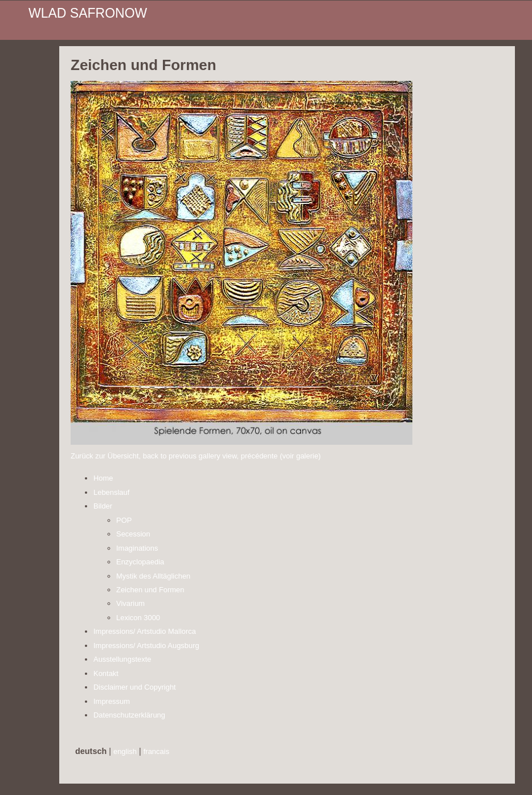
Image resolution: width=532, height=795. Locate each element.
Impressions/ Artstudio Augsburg (146, 646)
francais (156, 751)
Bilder (103, 506)
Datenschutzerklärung (129, 715)
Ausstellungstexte (122, 659)
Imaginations (137, 548)
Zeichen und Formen (150, 590)
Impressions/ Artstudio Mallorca (145, 631)
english (125, 751)
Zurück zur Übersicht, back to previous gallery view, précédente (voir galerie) (196, 456)
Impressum (112, 701)
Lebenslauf (111, 492)
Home (103, 478)
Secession (133, 534)
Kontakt (106, 673)
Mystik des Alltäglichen (153, 576)
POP (124, 520)
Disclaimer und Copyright (135, 687)
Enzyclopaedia (140, 562)
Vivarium (130, 603)
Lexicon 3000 (138, 618)
